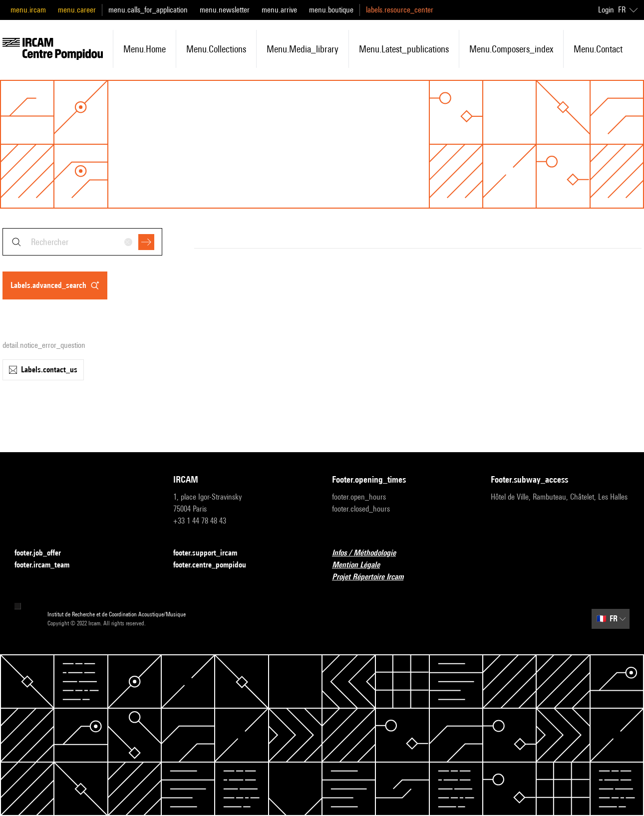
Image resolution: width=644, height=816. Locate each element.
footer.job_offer (44, 553)
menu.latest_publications (404, 49)
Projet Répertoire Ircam (374, 577)
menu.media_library (303, 49)
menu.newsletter (225, 10)
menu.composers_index (511, 49)
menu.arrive (279, 10)
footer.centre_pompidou (216, 565)
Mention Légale (362, 565)
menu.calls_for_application (148, 10)
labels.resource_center (400, 10)
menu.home (145, 49)
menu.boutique (331, 10)
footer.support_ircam (211, 553)
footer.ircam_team (48, 565)
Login (606, 10)
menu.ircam (28, 10)
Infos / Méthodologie (370, 553)
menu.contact (598, 49)
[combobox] (82, 242)
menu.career (77, 10)
